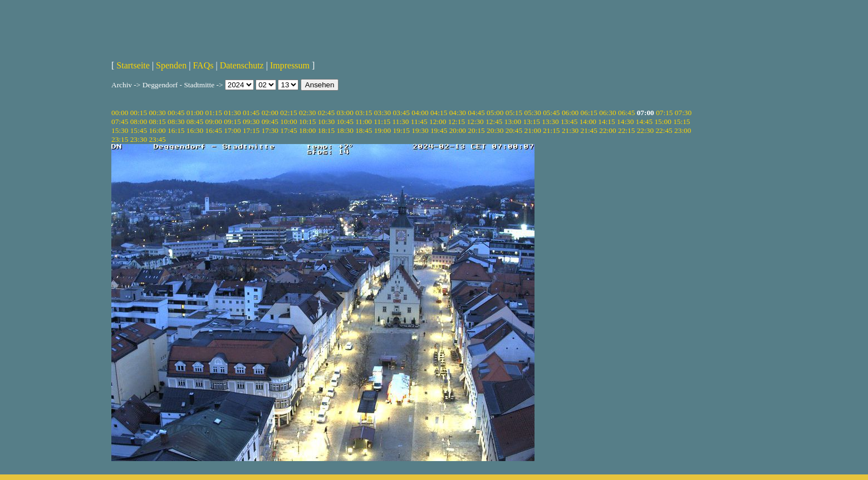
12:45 (494, 122)
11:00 (364, 122)
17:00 (232, 130)
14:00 (588, 122)
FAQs (203, 65)
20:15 (476, 130)
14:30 (625, 122)
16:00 (157, 130)
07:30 (683, 113)
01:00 (195, 113)
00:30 (157, 113)
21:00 (532, 130)
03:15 (364, 113)
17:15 (251, 130)
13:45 (569, 122)
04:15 (439, 113)
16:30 (195, 130)
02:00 (270, 113)
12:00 (438, 122)
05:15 (514, 113)
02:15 (288, 113)
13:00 (513, 122)
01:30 (232, 113)
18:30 (345, 130)
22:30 (645, 130)
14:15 (606, 122)
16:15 (176, 130)
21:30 (570, 130)
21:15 (551, 130)
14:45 (644, 122)
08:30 (176, 122)
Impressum (290, 65)
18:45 (364, 130)
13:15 (532, 122)
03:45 (401, 113)
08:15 (157, 122)
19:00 (382, 130)
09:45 (270, 122)
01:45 (251, 113)
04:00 (420, 113)
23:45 (157, 139)
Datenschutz (242, 65)
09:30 (251, 122)
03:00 (345, 113)
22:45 (664, 130)
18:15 (326, 130)
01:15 (214, 113)
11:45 (419, 122)
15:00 (663, 122)
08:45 (195, 122)
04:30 (458, 113)
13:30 (550, 122)
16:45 (214, 130)
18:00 (307, 130)
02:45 (326, 113)
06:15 (589, 113)
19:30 (420, 130)
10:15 (307, 122)
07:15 (664, 113)
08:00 (139, 122)
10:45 (345, 122)
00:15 (139, 113)
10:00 (288, 122)
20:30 (495, 130)
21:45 (589, 130)
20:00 (458, 130)
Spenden (171, 65)
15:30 (120, 130)
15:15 (681, 122)
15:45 (139, 130)
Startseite (133, 65)
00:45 (176, 113)
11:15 (382, 122)
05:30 (532, 113)
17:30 (270, 130)
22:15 (626, 130)
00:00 (120, 113)
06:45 (626, 113)
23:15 (120, 139)
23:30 (139, 139)
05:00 (495, 113)
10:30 (326, 122)
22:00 (607, 130)
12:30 (475, 122)
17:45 (288, 130)
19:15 (401, 130)
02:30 (307, 113)
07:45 (120, 122)
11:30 (401, 122)
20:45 (514, 130)
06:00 (570, 113)
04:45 (476, 113)
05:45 (551, 113)
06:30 (607, 113)
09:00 (214, 122)
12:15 (457, 122)
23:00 (683, 130)
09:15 (232, 122)
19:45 (439, 130)
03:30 (382, 113)
